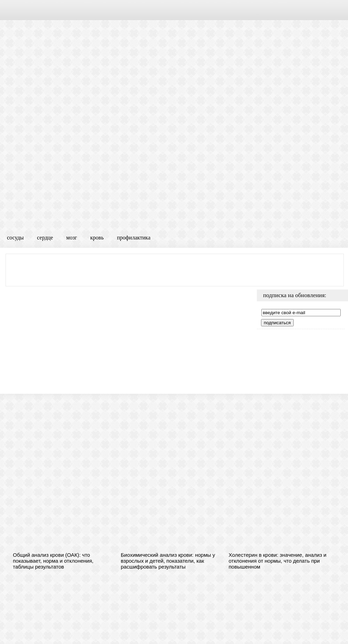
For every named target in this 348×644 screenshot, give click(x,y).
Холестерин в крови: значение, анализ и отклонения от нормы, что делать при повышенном (278, 561)
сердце (45, 238)
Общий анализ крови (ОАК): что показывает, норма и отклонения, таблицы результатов (53, 561)
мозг (72, 238)
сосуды (15, 238)
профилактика (134, 238)
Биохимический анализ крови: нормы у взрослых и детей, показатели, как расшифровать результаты (168, 561)
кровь (97, 238)
